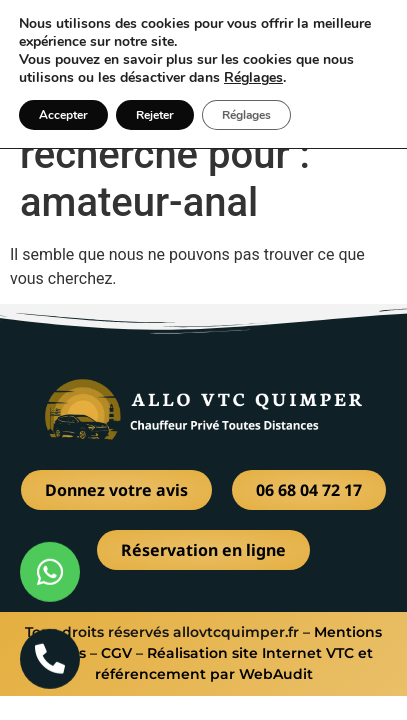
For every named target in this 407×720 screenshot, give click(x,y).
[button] (374, 37)
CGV (116, 653)
